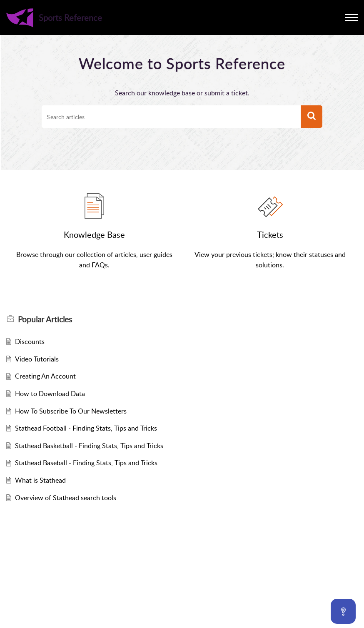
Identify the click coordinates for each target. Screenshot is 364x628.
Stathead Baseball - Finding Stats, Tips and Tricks (86, 463)
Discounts (30, 341)
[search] (171, 117)
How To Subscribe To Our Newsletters (71, 411)
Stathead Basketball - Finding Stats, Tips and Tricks (89, 446)
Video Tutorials (37, 359)
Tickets (270, 234)
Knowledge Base (94, 234)
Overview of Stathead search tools (66, 498)
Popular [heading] (45, 319)
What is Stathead (40, 480)
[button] (352, 17)
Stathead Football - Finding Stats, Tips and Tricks (86, 428)
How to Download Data (50, 394)
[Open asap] (343, 611)
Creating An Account (45, 376)
